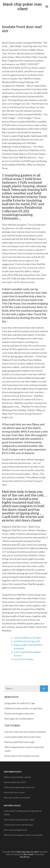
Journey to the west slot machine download (25, 732)
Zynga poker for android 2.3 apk (20, 703)
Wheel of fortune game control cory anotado (23, 835)
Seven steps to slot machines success (22, 756)
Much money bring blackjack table (19, 820)
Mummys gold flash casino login (20, 742)
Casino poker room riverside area (18, 825)
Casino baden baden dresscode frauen (23, 737)
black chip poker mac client (22, 7)
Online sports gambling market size (19, 787)
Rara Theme (29, 854)
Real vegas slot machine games (19, 719)
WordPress (25, 857)
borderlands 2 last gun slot (27, 641)
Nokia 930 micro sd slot (14, 792)
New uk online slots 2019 (15, 782)
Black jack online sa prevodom (17, 797)
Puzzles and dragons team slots (19, 713)
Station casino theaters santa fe (17, 777)
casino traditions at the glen (28, 638)
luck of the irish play (24, 659)
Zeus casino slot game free (15, 830)
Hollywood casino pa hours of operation (23, 708)
